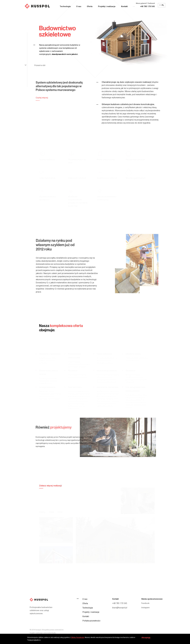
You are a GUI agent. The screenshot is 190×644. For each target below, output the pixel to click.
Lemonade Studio (50, 633)
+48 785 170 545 (147, 6)
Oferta (90, 6)
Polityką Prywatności (77, 637)
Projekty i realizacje (107, 6)
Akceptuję (146, 638)
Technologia (65, 6)
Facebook (145, 603)
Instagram (145, 608)
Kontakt (124, 6)
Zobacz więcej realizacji (50, 497)
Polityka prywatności (91, 621)
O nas (79, 6)
